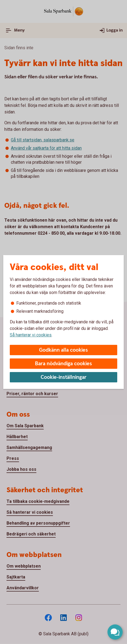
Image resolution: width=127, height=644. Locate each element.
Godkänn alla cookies (63, 350)
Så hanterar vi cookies (31, 335)
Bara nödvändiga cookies (63, 364)
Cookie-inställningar (64, 377)
